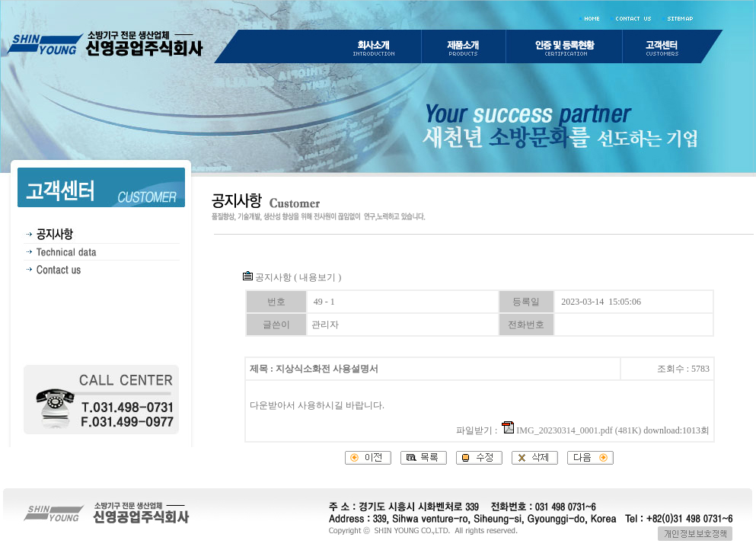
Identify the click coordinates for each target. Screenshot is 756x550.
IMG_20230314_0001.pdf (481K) (571, 430)
